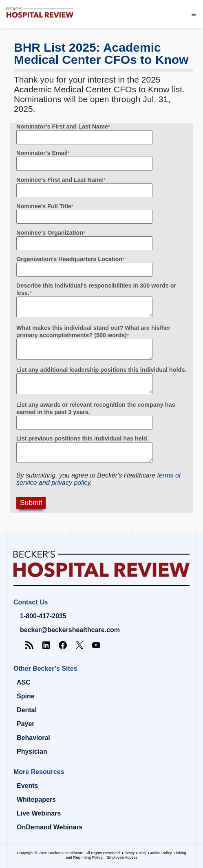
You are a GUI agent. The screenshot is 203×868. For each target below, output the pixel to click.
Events (27, 786)
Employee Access (122, 857)
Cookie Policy (160, 853)
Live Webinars (39, 813)
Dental (27, 710)
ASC (24, 682)
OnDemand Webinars (50, 827)
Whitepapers (36, 799)
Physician (32, 751)
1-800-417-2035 (43, 616)
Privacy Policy (134, 853)
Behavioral (33, 738)
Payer (26, 724)
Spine (26, 696)
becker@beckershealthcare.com (70, 630)
